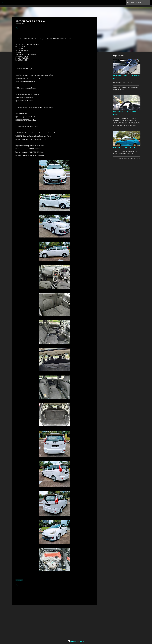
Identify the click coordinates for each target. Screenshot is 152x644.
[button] (17, 28)
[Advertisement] (55, 622)
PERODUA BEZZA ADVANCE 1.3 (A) (124, 147)
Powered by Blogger (76, 641)
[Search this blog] (140, 2)
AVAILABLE (19, 580)
